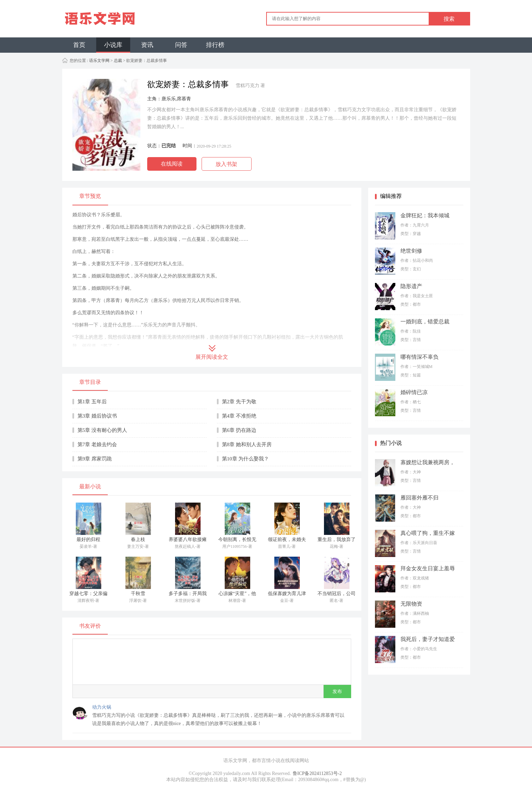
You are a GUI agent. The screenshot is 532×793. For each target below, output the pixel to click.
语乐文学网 (99, 61)
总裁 (118, 61)
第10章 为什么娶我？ (246, 459)
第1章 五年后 (92, 402)
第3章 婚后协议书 (97, 416)
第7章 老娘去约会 (97, 444)
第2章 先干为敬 (239, 402)
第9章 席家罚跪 (95, 459)
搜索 (449, 19)
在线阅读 (172, 164)
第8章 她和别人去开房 (247, 444)
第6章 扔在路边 (239, 430)
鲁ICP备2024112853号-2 (317, 773)
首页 (79, 45)
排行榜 (215, 45)
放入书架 (226, 164)
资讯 (147, 45)
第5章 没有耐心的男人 (102, 430)
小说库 (113, 45)
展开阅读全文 (212, 357)
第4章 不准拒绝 (239, 416)
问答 (181, 45)
